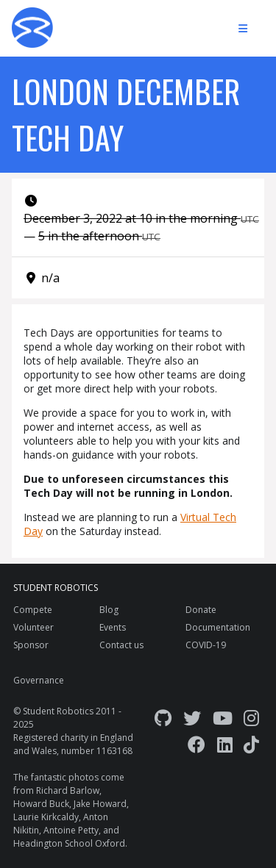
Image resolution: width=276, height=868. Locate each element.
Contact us (121, 645)
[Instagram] (251, 718)
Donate (201, 610)
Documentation (218, 627)
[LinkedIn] (225, 744)
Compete (33, 610)
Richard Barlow (68, 790)
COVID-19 (206, 645)
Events (113, 627)
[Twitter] (192, 718)
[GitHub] (163, 718)
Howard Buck (41, 804)
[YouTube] (223, 718)
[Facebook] (197, 744)
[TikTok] (251, 744)
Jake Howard (100, 804)
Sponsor (31, 645)
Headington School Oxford (69, 843)
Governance (39, 680)
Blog (109, 610)
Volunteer (33, 627)
